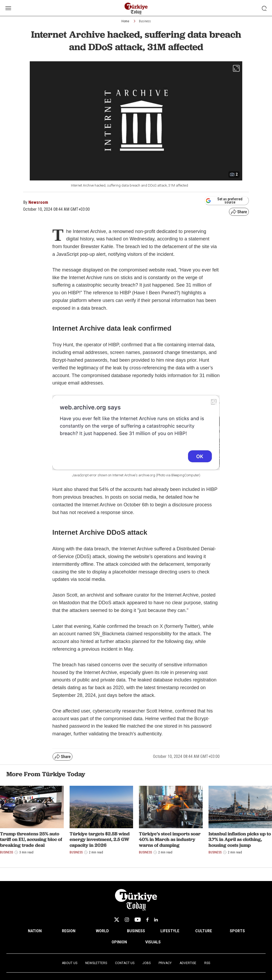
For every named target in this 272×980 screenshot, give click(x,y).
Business (145, 21)
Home (125, 21)
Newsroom (38, 202)
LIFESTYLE (170, 931)
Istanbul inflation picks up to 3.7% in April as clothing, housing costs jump (240, 839)
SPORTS (237, 931)
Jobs (146, 963)
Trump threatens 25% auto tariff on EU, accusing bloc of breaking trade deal (31, 839)
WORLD (102, 931)
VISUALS (153, 942)
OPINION (119, 942)
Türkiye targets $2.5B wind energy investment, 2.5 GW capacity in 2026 (100, 839)
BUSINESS (136, 931)
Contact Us (125, 963)
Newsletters (96, 963)
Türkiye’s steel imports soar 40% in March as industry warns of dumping (170, 839)
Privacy (165, 963)
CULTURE (204, 931)
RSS (207, 963)
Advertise (188, 963)
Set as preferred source (224, 201)
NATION (35, 931)
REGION (69, 931)
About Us (70, 963)
